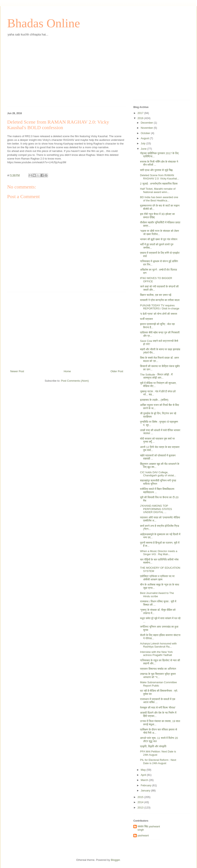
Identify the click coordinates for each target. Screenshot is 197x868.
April (144, 775)
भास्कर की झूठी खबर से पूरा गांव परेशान (159, 239)
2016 (141, 118)
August (145, 138)
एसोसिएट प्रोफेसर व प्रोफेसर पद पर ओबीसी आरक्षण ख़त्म (157, 578)
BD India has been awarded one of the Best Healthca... (159, 199)
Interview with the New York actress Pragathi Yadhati (156, 654)
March (145, 780)
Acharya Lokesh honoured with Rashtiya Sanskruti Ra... (158, 645)
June (144, 149)
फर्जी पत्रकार (146, 319)
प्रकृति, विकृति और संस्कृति (153, 746)
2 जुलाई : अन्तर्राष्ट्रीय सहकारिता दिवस (159, 184)
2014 (141, 802)
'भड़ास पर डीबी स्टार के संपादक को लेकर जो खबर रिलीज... (159, 232)
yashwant (143, 835)
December (147, 123)
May (144, 770)
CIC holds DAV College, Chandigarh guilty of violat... (158, 474)
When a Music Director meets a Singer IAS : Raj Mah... (159, 553)
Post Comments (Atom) (75, 381)
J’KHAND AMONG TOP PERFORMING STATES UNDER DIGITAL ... (156, 509)
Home (67, 371)
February (147, 785)
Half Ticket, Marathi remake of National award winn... (158, 190)
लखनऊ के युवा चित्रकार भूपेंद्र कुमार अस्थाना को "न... (158, 676)
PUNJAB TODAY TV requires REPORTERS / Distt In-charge (160, 307)
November (147, 128)
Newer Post (17, 371)
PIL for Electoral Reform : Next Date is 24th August (158, 762)
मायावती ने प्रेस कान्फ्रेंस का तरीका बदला (160, 300)
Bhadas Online (44, 23)
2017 (141, 113)
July (144, 143)
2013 (141, 808)
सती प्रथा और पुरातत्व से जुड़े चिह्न (156, 170)
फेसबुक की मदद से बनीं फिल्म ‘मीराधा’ (158, 708)
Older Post (117, 371)
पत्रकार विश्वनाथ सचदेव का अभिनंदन (158, 669)
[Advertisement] (67, 74)
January (146, 790)
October (146, 133)
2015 (141, 797)
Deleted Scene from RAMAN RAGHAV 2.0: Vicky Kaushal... (159, 177)
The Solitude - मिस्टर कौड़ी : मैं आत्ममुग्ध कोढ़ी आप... (156, 376)
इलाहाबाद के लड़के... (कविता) (154, 400)
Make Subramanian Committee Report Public (158, 684)
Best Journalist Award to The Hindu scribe (157, 595)
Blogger (115, 860)
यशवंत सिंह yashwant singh (149, 828)
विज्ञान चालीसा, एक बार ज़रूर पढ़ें (156, 295)
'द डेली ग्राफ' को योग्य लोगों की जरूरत (158, 314)
